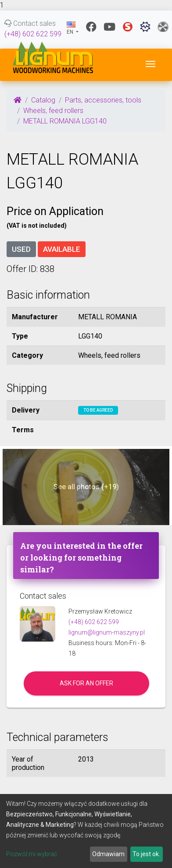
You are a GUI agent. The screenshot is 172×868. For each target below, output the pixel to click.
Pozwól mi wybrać (32, 854)
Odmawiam (108, 854)
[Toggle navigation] (150, 64)
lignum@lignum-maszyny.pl (107, 632)
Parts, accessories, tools (103, 100)
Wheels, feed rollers (53, 111)
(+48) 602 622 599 (33, 34)
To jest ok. (146, 854)
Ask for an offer (86, 683)
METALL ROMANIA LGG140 (65, 121)
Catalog (43, 100)
